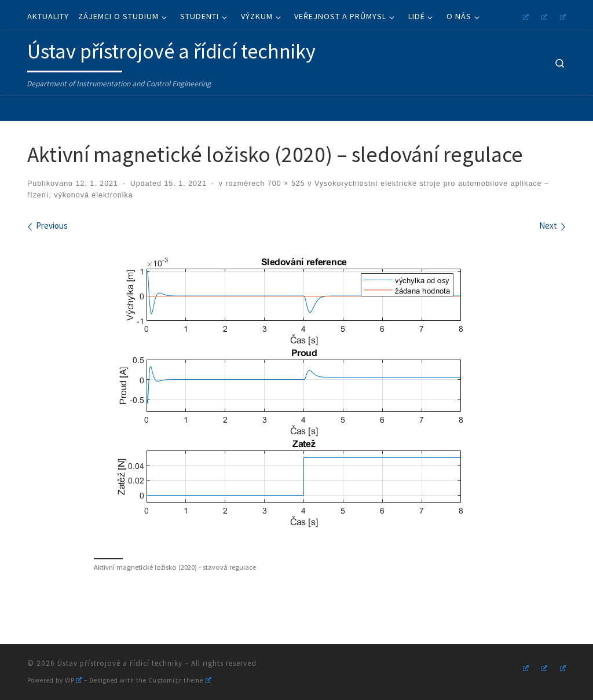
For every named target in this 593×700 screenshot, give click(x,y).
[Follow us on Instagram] (524, 15)
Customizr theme (180, 680)
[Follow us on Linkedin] (561, 15)
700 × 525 (285, 184)
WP (74, 680)
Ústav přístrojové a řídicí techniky (120, 663)
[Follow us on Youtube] (543, 15)
